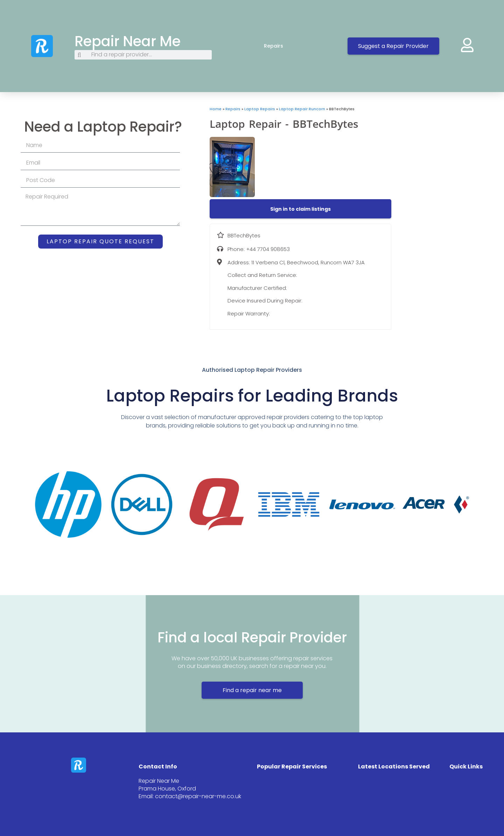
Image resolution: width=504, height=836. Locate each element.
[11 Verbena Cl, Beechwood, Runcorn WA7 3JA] (448, 159)
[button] (300, 209)
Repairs (281, 46)
